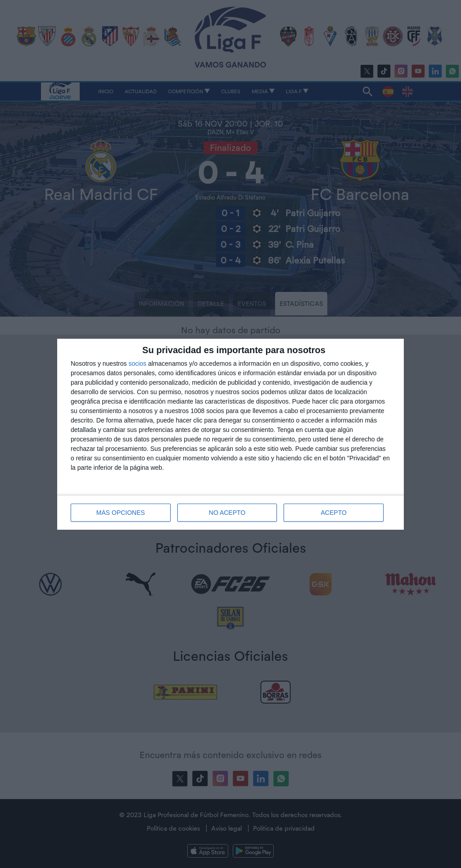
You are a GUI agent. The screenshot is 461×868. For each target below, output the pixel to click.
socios (137, 364)
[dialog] (230, 434)
